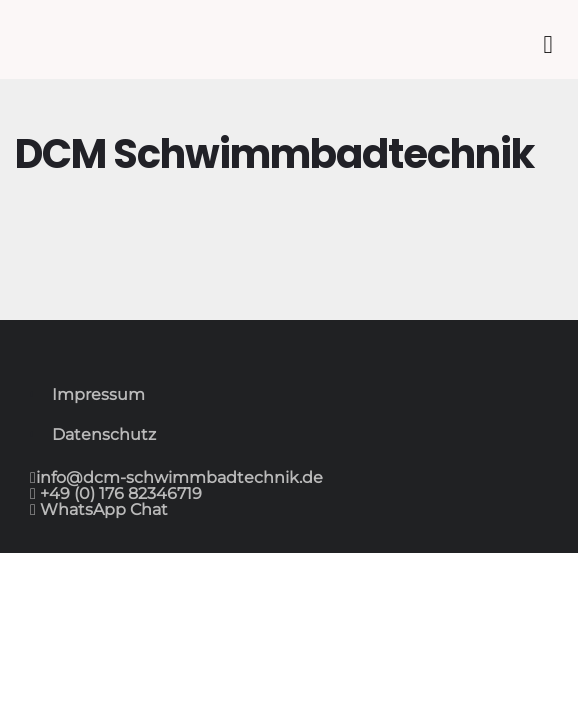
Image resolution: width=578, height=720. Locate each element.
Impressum (98, 394)
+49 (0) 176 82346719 (119, 493)
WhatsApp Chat (102, 509)
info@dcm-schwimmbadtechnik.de (179, 477)
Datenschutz (104, 434)
